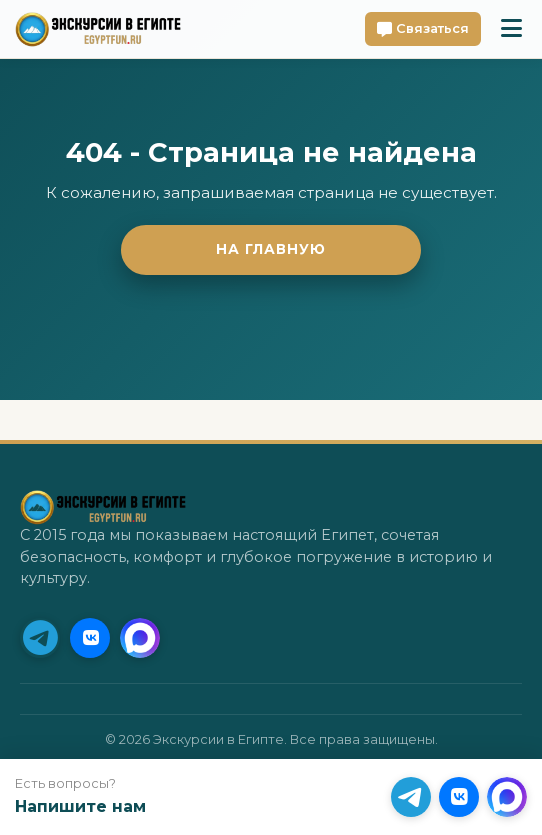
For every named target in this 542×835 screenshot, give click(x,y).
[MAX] (140, 638)
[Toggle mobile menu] (511, 29)
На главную (271, 249)
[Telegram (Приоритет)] (40, 638)
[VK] (90, 638)
